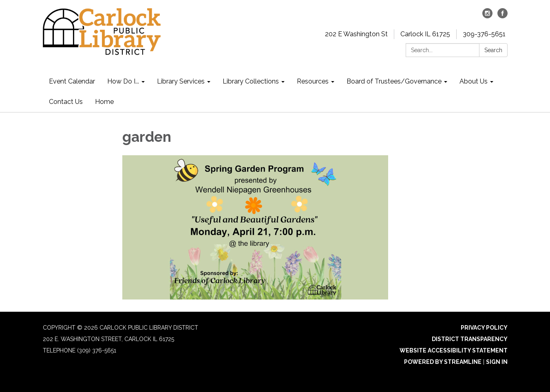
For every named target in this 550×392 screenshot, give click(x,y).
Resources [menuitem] (313, 81)
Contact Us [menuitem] (66, 102)
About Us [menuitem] (474, 81)
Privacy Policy (484, 328)
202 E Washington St (356, 34)
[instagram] (487, 16)
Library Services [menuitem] (181, 81)
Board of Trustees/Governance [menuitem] (394, 81)
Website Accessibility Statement (454, 350)
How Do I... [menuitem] (123, 81)
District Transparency (470, 339)
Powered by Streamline (443, 362)
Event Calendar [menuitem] (72, 81)
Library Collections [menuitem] (251, 81)
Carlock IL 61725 (425, 34)
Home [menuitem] (104, 102)
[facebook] (503, 16)
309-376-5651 (484, 34)
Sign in (497, 362)
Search (493, 50)
